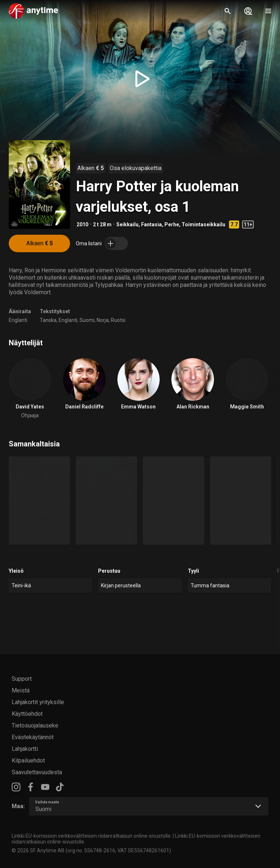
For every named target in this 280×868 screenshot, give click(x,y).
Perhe (172, 224)
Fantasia (151, 224)
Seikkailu (127, 224)
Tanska (48, 320)
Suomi (87, 320)
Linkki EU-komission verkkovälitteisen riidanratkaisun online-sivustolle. (92, 836)
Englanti (18, 320)
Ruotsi (118, 320)
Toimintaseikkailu (203, 224)
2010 (82, 224)
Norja (103, 320)
